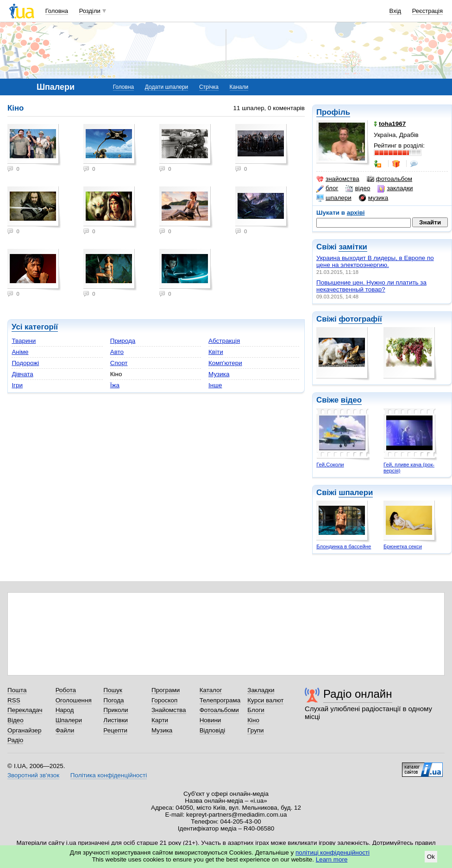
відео (358, 188)
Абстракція (224, 341)
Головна (57, 11)
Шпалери (69, 720)
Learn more (332, 859)
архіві (356, 213)
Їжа (115, 385)
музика (374, 198)
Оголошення (74, 700)
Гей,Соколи (330, 465)
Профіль (333, 112)
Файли (65, 730)
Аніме (20, 352)
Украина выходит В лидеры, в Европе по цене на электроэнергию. (375, 261)
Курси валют (265, 700)
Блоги (256, 710)
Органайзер (24, 730)
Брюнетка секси (403, 546)
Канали (239, 87)
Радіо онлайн (358, 694)
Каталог (211, 690)
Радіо (15, 740)
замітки (353, 247)
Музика (219, 374)
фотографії (360, 319)
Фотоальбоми (219, 710)
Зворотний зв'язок (33, 775)
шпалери (334, 198)
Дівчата (22, 374)
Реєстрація (427, 11)
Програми (166, 690)
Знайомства (169, 710)
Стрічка (209, 87)
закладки (395, 188)
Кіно (253, 720)
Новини (210, 720)
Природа (123, 341)
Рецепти (115, 730)
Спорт (119, 363)
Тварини (24, 341)
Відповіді (213, 730)
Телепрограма (220, 700)
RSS (14, 700)
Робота (66, 690)
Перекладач (25, 710)
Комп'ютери (225, 363)
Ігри (17, 385)
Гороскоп (164, 700)
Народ (65, 710)
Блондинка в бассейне (344, 546)
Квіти (216, 352)
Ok (431, 857)
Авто (117, 352)
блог (327, 188)
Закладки (261, 690)
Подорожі (25, 363)
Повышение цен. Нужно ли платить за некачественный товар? (371, 286)
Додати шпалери (166, 87)
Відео (16, 720)
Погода (113, 700)
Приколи (116, 710)
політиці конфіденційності (333, 852)
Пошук (113, 690)
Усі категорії (35, 327)
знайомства (338, 179)
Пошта (17, 690)
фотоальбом (389, 179)
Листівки (116, 720)
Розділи (90, 11)
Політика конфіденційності (109, 775)
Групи (255, 730)
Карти (160, 720)
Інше (215, 385)
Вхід (395, 11)
